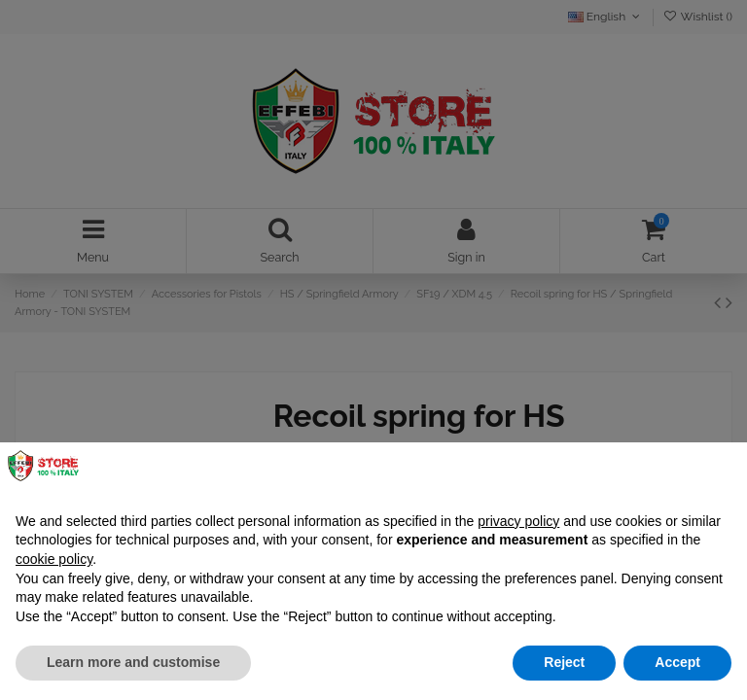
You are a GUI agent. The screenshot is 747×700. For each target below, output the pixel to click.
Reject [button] (564, 662)
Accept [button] (677, 662)
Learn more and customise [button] (133, 662)
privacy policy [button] (518, 521)
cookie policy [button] (54, 559)
